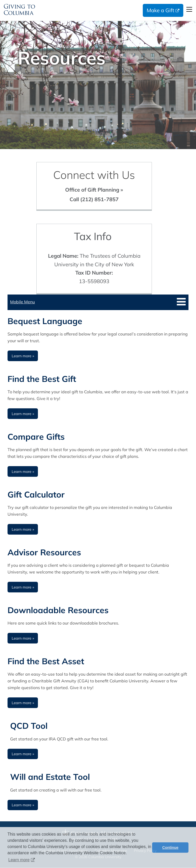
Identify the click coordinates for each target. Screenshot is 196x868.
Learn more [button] (19, 860)
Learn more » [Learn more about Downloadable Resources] (23, 638)
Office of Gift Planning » (94, 190)
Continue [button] (170, 848)
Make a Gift (160, 10)
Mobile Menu (22, 302)
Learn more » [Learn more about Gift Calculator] (23, 529)
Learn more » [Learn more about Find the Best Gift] (23, 414)
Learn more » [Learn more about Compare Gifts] (23, 472)
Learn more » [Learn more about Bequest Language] (23, 356)
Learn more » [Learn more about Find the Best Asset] (23, 703)
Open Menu (189, 9)
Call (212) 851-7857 (94, 199)
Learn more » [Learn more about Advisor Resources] (23, 587)
